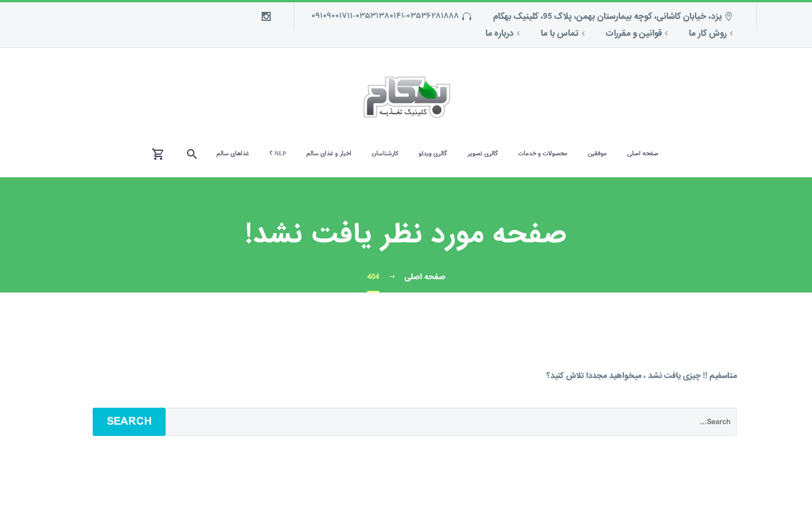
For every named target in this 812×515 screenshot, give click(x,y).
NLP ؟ (278, 154)
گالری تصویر (483, 154)
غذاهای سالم (233, 154)
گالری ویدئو (433, 154)
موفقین (597, 154)
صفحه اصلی (643, 154)
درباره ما (500, 33)
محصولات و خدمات (543, 154)
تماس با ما (560, 33)
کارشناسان (385, 154)
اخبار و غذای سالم (329, 154)
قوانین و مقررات (634, 33)
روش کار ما (708, 33)
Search (129, 422)
